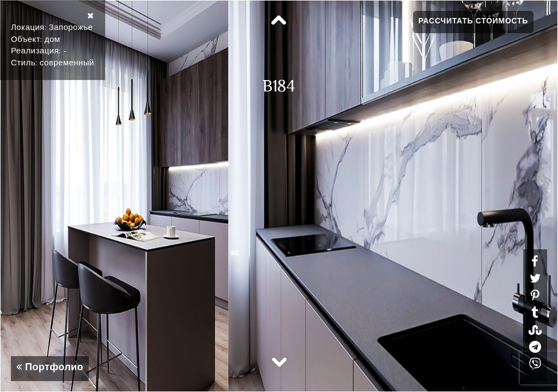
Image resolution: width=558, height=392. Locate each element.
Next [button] (279, 362)
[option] (279, 196)
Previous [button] (279, 21)
